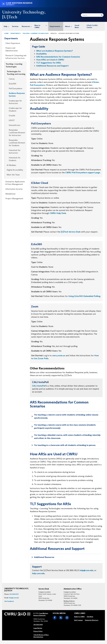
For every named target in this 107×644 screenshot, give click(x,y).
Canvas (12, 79)
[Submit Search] (102, 15)
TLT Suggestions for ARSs (49, 63)
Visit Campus (78, 620)
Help (7, 26)
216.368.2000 (38, 625)
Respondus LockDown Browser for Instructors (17, 133)
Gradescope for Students (15, 110)
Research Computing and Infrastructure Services (16, 57)
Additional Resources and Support (52, 66)
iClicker (95, 82)
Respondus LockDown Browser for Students (17, 143)
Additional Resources (44, 557)
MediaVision (10, 194)
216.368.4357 (14, 594)
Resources (27, 26)
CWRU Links (80, 613)
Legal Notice (38, 628)
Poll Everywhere (16, 89)
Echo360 (12, 84)
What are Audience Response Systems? (54, 51)
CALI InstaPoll (39, 386)
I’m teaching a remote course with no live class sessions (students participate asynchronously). (65, 426)
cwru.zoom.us (59, 355)
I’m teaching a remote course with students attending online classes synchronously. (66, 416)
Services (15, 26)
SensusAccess (15, 125)
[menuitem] (6, 26)
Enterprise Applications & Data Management (15, 183)
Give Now (90, 617)
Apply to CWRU (79, 617)
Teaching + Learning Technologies (35, 33)
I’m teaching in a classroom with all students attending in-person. (65, 445)
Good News (77, 26)
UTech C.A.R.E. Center (92, 26)
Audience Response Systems (17, 95)
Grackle (12, 116)
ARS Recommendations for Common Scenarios (58, 57)
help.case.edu (38, 573)
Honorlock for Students (15, 159)
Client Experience (13, 43)
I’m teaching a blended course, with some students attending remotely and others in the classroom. (67, 437)
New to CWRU (41, 25)
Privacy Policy (38, 631)
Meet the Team (13, 175)
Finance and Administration (12, 49)
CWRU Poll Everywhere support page (83, 173)
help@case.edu (86, 570)
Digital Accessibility (15, 170)
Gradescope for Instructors (15, 102)
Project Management (14, 199)
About (69, 26)
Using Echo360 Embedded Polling (84, 296)
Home (6, 33)
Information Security (14, 189)
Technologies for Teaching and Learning (16, 73)
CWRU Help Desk (58, 213)
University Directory (92, 620)
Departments (56, 26)
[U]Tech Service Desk (71, 232)
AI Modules (11, 165)
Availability (41, 54)
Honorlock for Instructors (15, 152)
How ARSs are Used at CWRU (50, 60)
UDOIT (12, 120)
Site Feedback (9, 601)
